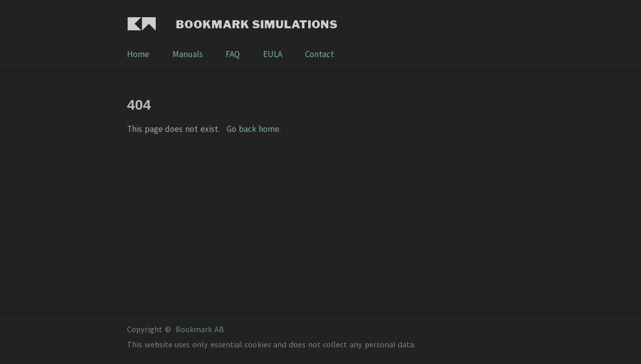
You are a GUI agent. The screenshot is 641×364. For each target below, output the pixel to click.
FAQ (233, 54)
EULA (273, 54)
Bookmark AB (200, 329)
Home (139, 54)
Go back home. (254, 129)
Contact (319, 54)
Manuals (188, 54)
